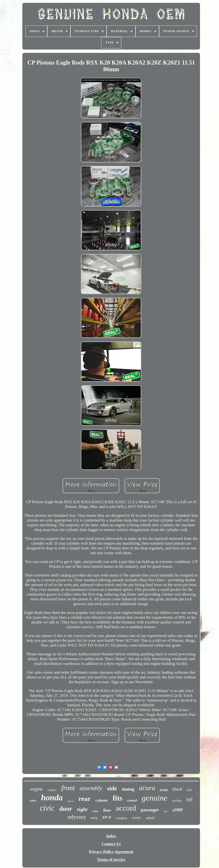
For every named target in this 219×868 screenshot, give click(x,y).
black (177, 789)
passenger (150, 810)
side (112, 788)
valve (33, 800)
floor (107, 810)
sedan (95, 811)
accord (126, 808)
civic (47, 808)
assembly (91, 788)
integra (52, 790)
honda (52, 798)
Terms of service (111, 860)
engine (36, 789)
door (66, 809)
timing (128, 789)
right (82, 809)
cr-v (107, 817)
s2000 (178, 810)
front (68, 788)
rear (85, 799)
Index (111, 836)
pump (164, 790)
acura (147, 788)
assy (94, 818)
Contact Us (111, 844)
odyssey (77, 817)
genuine (155, 798)
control (132, 800)
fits (118, 798)
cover (136, 818)
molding (177, 801)
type (166, 811)
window (122, 818)
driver (71, 801)
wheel (150, 818)
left (189, 799)
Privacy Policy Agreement (111, 852)
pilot (190, 790)
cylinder (102, 800)
